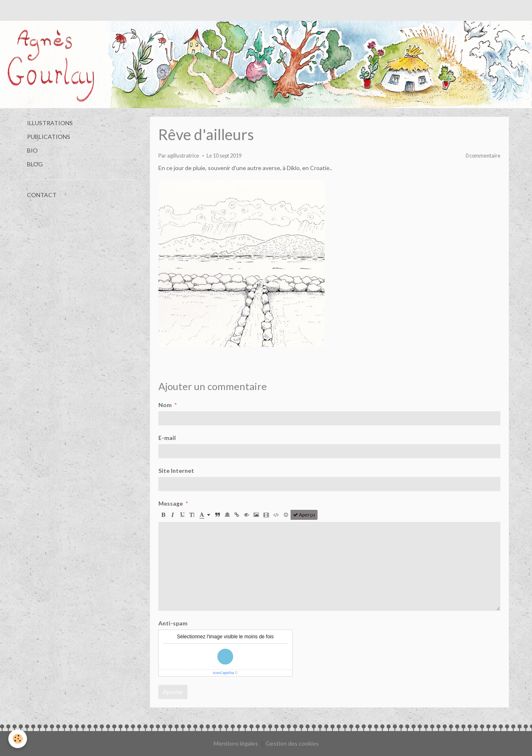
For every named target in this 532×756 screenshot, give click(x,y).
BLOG (35, 164)
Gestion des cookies (292, 743)
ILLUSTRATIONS (50, 123)
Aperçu (304, 515)
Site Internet (176, 471)
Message (171, 503)
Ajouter (173, 692)
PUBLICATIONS (49, 137)
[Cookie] (18, 739)
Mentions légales (236, 743)
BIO (32, 150)
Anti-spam (173, 623)
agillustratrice (183, 156)
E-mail (167, 438)
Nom (165, 405)
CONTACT (42, 195)
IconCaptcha (223, 673)
